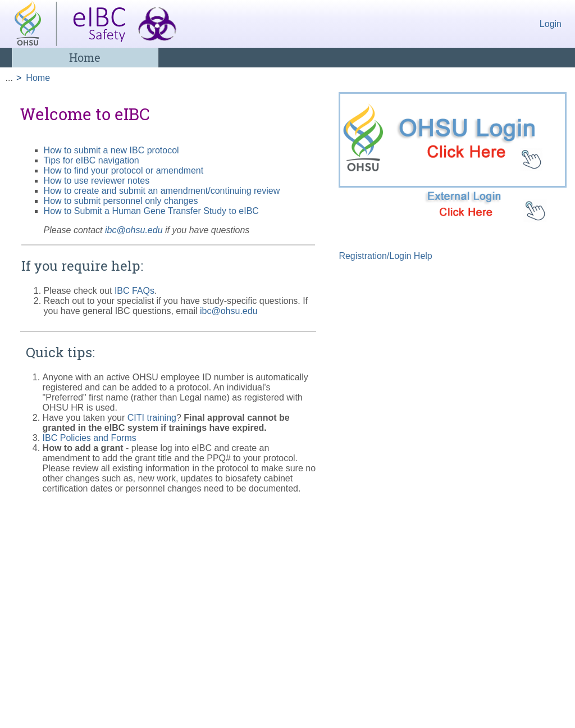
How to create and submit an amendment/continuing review (162, 191)
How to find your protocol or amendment (124, 170)
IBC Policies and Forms (90, 438)
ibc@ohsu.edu (134, 230)
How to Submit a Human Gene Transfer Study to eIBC (151, 211)
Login (551, 24)
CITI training (152, 418)
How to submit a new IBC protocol (111, 150)
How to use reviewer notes (97, 181)
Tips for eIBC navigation (92, 160)
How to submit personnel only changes (121, 201)
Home (85, 57)
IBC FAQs (134, 291)
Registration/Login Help (385, 256)
